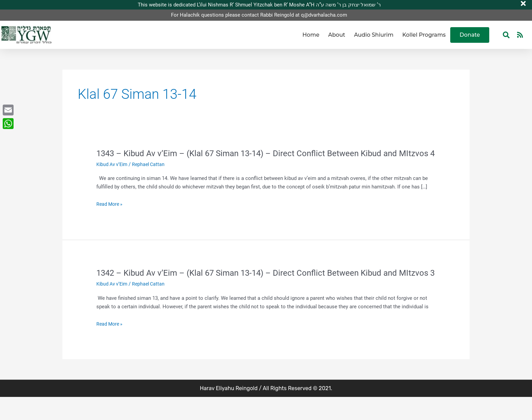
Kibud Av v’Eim (113, 176)
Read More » (110, 216)
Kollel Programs (424, 35)
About (337, 35)
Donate (470, 35)
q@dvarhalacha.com (324, 15)
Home (311, 35)
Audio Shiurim (374, 35)
